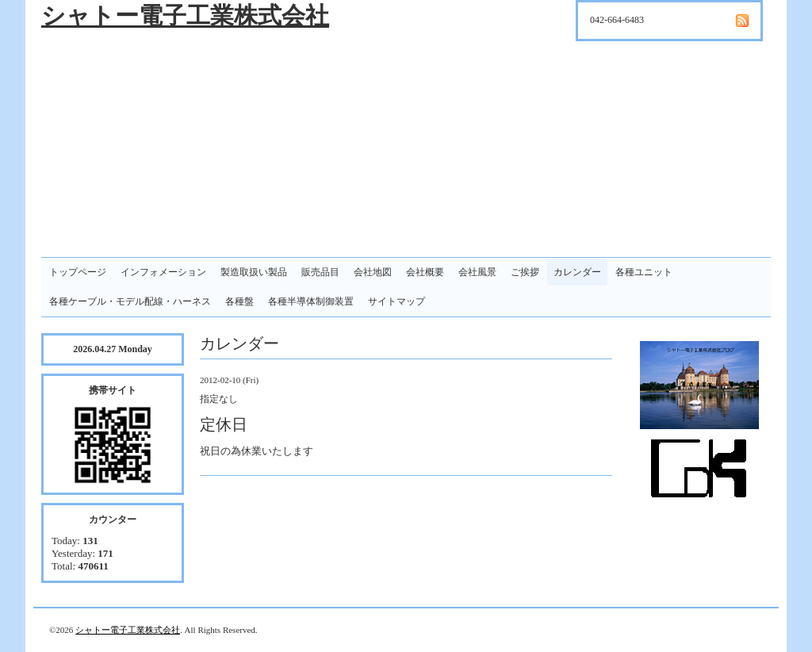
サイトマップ (396, 301)
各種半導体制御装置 (311, 301)
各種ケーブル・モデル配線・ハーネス (130, 301)
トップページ (78, 272)
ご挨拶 (525, 272)
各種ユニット (644, 272)
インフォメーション (163, 272)
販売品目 (320, 272)
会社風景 (477, 272)
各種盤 (239, 301)
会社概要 (425, 272)
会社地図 (373, 272)
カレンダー (577, 272)
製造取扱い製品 (254, 272)
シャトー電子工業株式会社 (185, 15)
